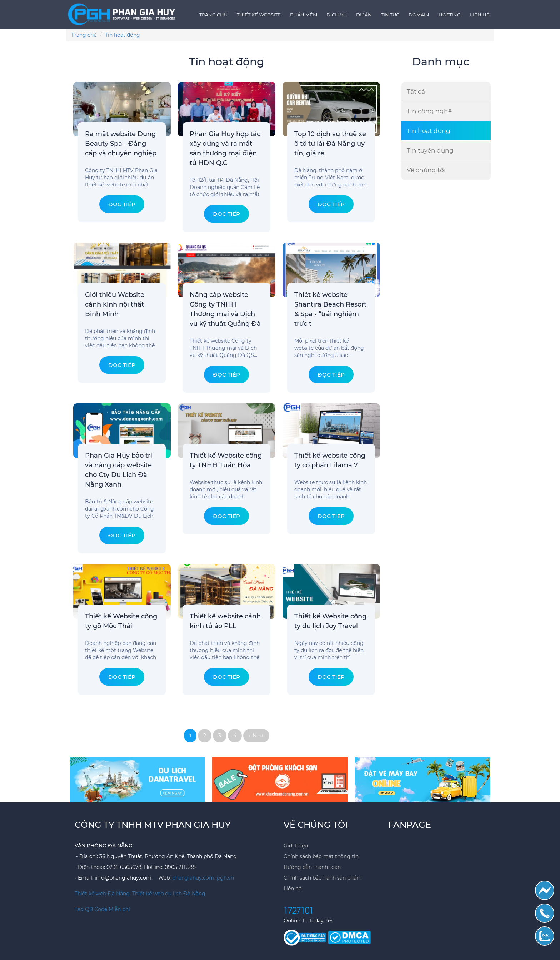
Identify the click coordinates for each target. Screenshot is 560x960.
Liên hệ (480, 15)
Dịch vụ (337, 15)
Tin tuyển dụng (430, 150)
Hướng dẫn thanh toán (312, 867)
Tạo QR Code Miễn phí (102, 909)
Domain (419, 15)
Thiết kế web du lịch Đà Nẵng (169, 894)
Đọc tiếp (122, 204)
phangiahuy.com (193, 878)
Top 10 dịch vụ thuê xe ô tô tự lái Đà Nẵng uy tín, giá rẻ (330, 144)
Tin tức (390, 15)
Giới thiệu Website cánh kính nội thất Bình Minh (115, 304)
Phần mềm (304, 15)
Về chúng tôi (426, 170)
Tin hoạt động (429, 131)
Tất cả (416, 91)
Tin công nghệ (429, 111)
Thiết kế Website (259, 15)
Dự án (364, 15)
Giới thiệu (296, 846)
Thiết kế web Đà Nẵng (102, 894)
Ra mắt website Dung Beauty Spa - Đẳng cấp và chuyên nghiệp (121, 144)
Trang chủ (213, 15)
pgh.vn (225, 878)
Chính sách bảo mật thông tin (321, 856)
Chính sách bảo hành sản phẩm (323, 878)
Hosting (450, 15)
